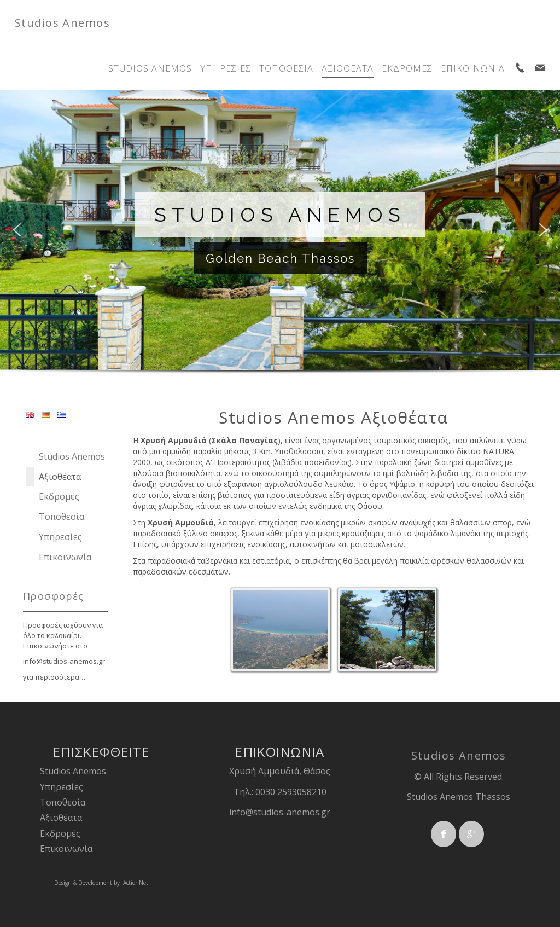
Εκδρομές (60, 833)
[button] (17, 230)
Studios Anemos (62, 23)
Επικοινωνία (66, 849)
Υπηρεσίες (62, 787)
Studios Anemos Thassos (459, 797)
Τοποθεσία (63, 802)
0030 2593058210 (291, 792)
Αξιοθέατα (61, 818)
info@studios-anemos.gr (64, 661)
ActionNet (136, 883)
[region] (280, 242)
